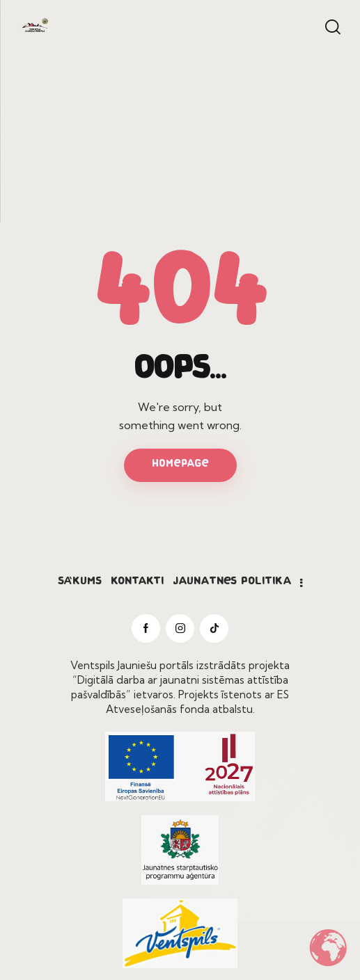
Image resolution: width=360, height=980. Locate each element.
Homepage (180, 464)
